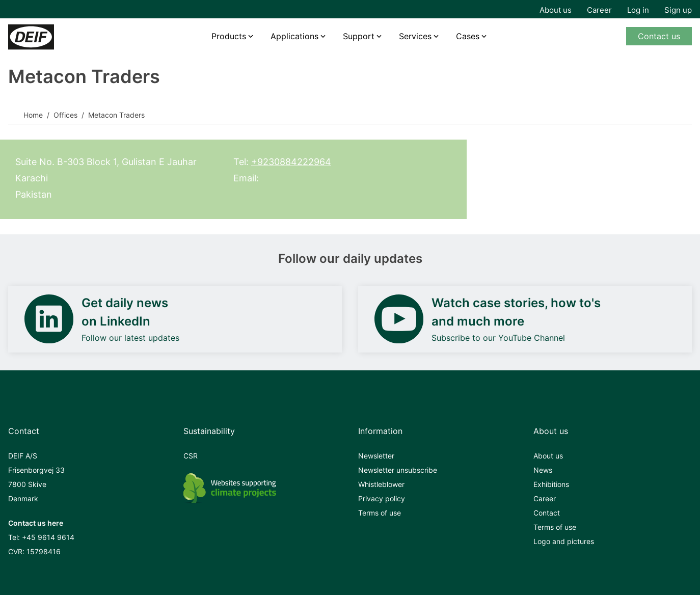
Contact (547, 513)
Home (33, 115)
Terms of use (380, 513)
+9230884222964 (291, 162)
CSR (191, 456)
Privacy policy (382, 498)
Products (229, 36)
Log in (638, 10)
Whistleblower (381, 484)
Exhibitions (551, 484)
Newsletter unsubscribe (398, 470)
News (543, 470)
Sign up (678, 10)
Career (599, 10)
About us (556, 10)
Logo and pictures (564, 541)
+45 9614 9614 (48, 537)
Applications (294, 36)
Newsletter (376, 456)
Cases (468, 36)
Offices (65, 115)
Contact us (659, 36)
